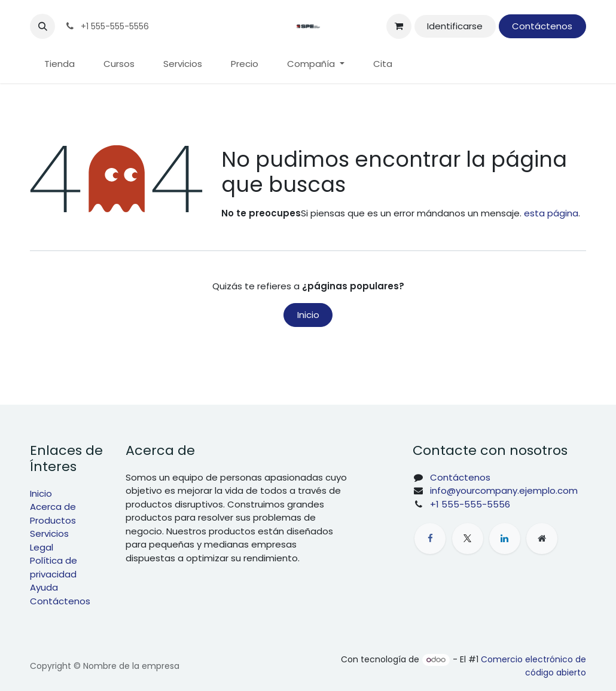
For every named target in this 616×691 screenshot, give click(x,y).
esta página (551, 213)
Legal (42, 547)
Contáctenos (542, 26)
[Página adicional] (542, 539)
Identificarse (455, 26)
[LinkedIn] (505, 539)
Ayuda (44, 587)
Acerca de (53, 507)
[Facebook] (430, 539)
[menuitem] (60, 64)
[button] (42, 26)
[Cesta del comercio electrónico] (399, 26)
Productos (53, 520)
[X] (468, 539)
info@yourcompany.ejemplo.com (504, 490)
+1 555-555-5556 (470, 504)
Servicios (49, 533)
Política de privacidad (54, 567)
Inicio (308, 315)
